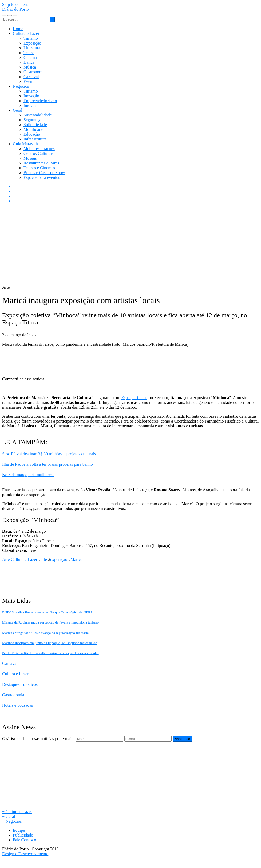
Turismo (31, 38)
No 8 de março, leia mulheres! (28, 475)
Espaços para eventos (42, 177)
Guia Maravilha (26, 144)
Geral (18, 110)
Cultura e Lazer (26, 33)
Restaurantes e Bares (41, 163)
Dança (29, 62)
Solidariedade (35, 125)
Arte (6, 559)
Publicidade (23, 835)
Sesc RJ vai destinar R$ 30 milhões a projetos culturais (49, 454)
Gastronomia (35, 72)
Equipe (19, 830)
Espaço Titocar (134, 398)
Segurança (32, 120)
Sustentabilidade (38, 115)
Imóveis (30, 105)
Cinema (30, 57)
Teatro (29, 53)
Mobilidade (33, 129)
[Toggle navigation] (4, 15)
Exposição (32, 43)
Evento (29, 81)
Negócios (21, 86)
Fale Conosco (25, 840)
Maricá (76, 559)
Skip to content (15, 4)
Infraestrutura (35, 139)
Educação (32, 134)
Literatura (32, 48)
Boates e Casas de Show (44, 173)
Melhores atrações (39, 149)
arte (44, 559)
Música (30, 67)
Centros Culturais (38, 153)
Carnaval (31, 77)
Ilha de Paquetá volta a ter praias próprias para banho (48, 464)
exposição (59, 559)
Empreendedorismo (40, 101)
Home (18, 29)
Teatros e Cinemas (39, 168)
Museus (30, 158)
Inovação (31, 96)
